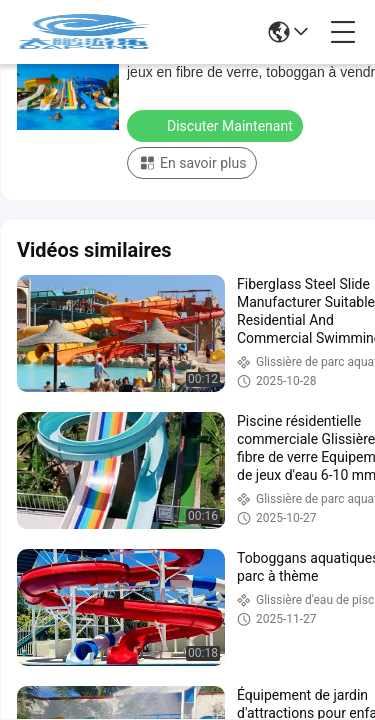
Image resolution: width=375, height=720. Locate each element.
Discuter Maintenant (217, 125)
